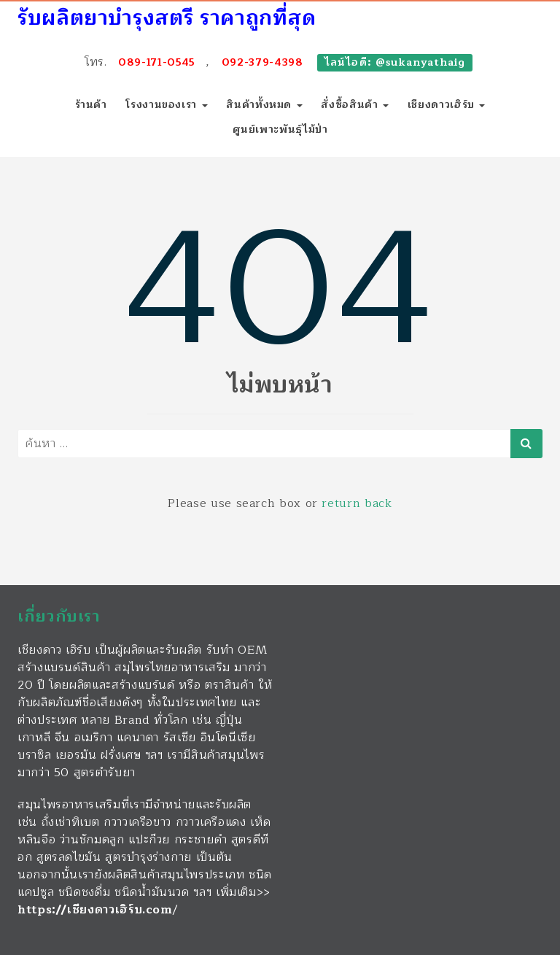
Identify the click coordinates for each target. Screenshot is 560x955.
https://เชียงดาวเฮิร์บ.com (95, 910)
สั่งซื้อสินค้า (355, 105)
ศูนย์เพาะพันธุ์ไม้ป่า (280, 129)
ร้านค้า (91, 105)
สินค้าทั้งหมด (264, 105)
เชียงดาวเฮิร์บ (447, 105)
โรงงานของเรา (166, 105)
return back (357, 503)
